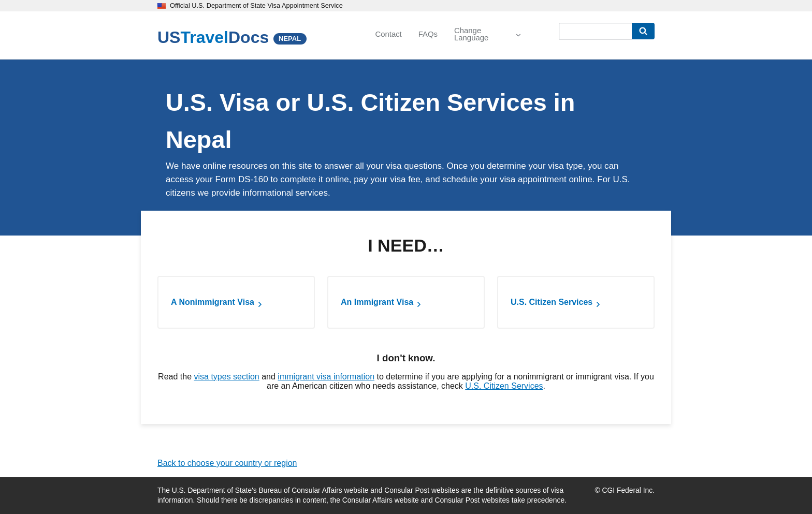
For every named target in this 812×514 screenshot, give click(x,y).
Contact (388, 34)
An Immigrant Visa (377, 302)
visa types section (226, 377)
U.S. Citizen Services (552, 302)
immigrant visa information (326, 377)
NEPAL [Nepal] (290, 39)
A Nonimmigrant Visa (213, 302)
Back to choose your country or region (227, 463)
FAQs (428, 34)
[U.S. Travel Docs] (213, 37)
